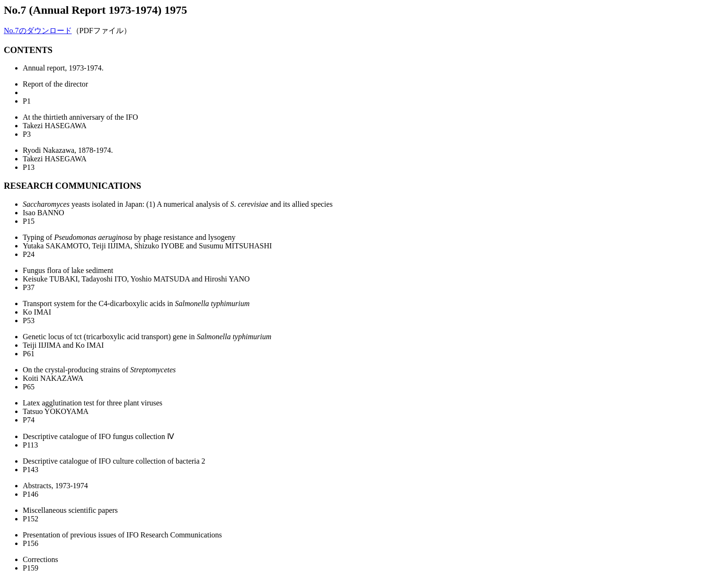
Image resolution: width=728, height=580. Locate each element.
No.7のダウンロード (38, 31)
